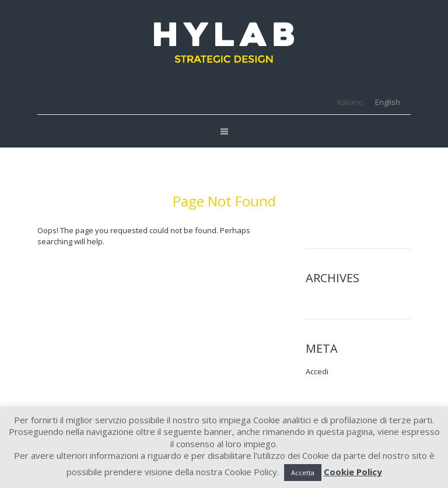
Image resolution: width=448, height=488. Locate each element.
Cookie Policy (353, 472)
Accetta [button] (303, 473)
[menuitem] (350, 102)
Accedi (317, 371)
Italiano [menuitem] (350, 102)
